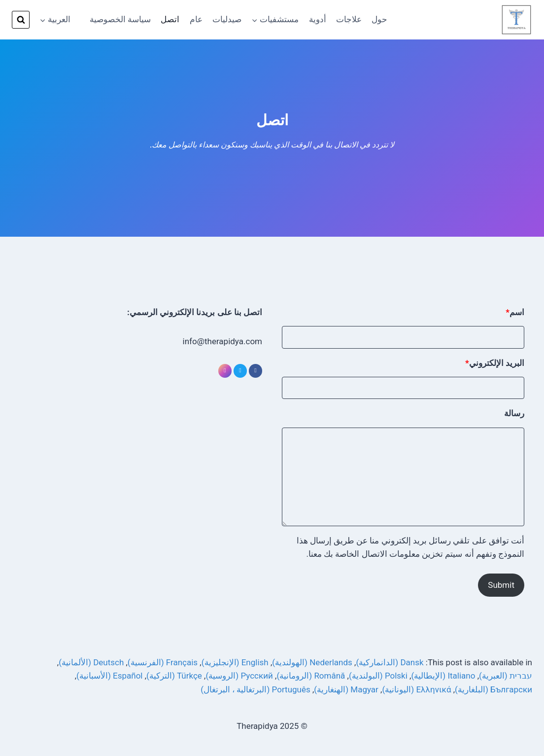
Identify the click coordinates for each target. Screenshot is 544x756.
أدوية (318, 19)
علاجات (349, 19)
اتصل (170, 19)
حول (379, 19)
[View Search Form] (21, 20)
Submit (501, 585)
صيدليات (227, 19)
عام (196, 19)
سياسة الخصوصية (120, 19)
